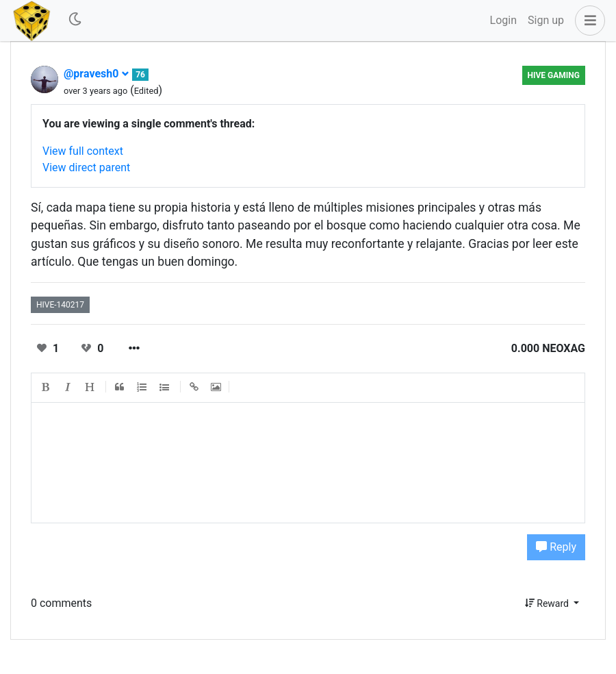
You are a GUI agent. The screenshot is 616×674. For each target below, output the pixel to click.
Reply (556, 547)
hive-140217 (60, 305)
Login (503, 20)
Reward (548, 603)
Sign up (546, 20)
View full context (83, 151)
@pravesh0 (97, 74)
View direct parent (86, 167)
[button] (587, 21)
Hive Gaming (554, 75)
